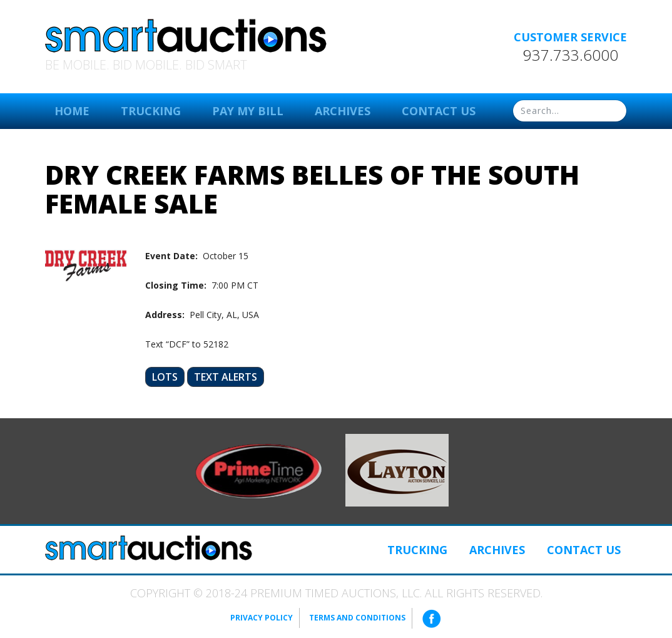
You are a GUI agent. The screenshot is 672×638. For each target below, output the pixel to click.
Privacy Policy (262, 618)
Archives (343, 111)
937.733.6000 (571, 55)
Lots (165, 377)
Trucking (151, 111)
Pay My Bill (248, 111)
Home (72, 111)
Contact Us (439, 111)
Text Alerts (226, 377)
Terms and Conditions (357, 618)
